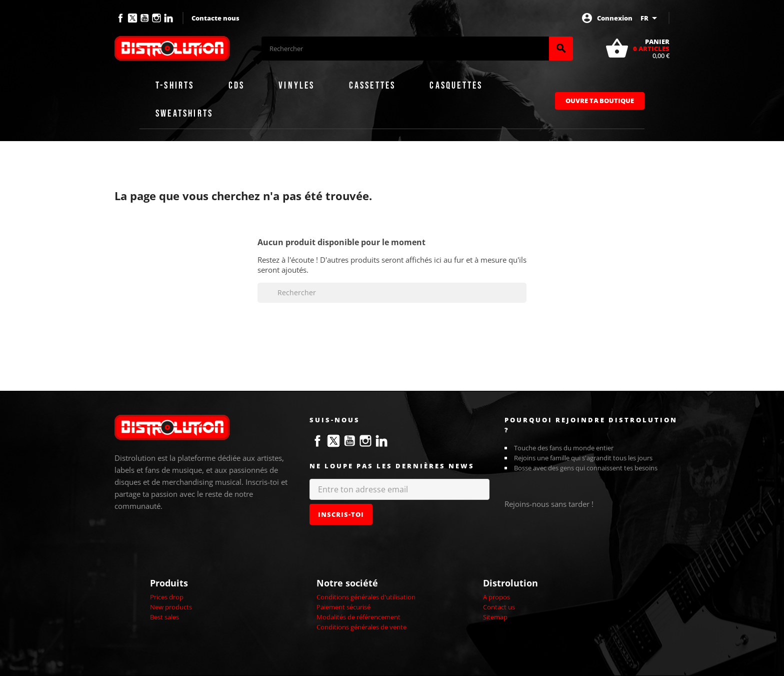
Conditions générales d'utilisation (366, 597)
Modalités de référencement (358, 617)
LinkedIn (168, 18)
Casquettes (456, 86)
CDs (237, 86)
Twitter (132, 18)
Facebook (120, 18)
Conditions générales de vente (361, 627)
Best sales (164, 617)
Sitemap (495, 617)
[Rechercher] (405, 49)
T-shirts (175, 86)
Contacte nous (215, 18)
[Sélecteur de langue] (650, 18)
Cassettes (372, 86)
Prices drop (167, 597)
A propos (496, 597)
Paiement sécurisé (343, 607)
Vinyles (296, 86)
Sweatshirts (184, 114)
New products (171, 607)
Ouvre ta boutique (600, 101)
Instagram (156, 18)
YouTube (144, 18)
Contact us (499, 607)
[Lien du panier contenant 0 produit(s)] (637, 49)
